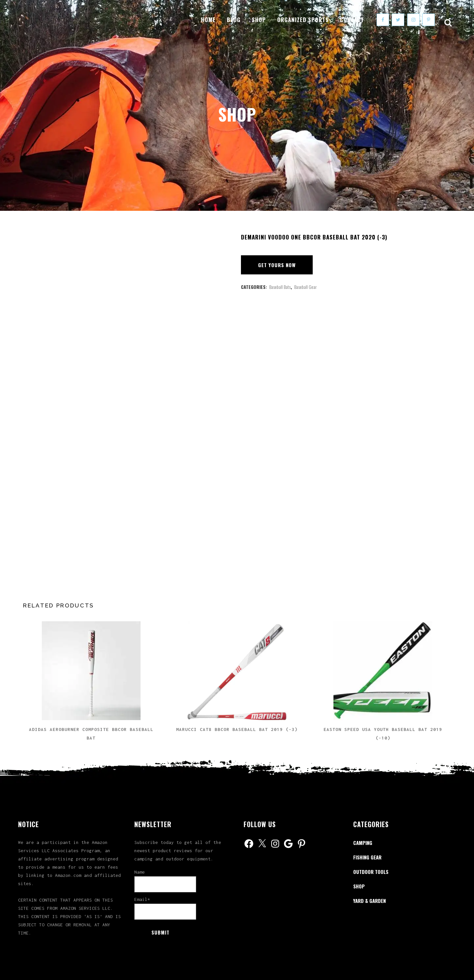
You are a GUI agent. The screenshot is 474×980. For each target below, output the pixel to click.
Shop (359, 886)
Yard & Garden (369, 901)
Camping (363, 843)
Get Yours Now (277, 265)
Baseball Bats (280, 287)
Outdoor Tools (371, 872)
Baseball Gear (305, 287)
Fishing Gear (367, 857)
